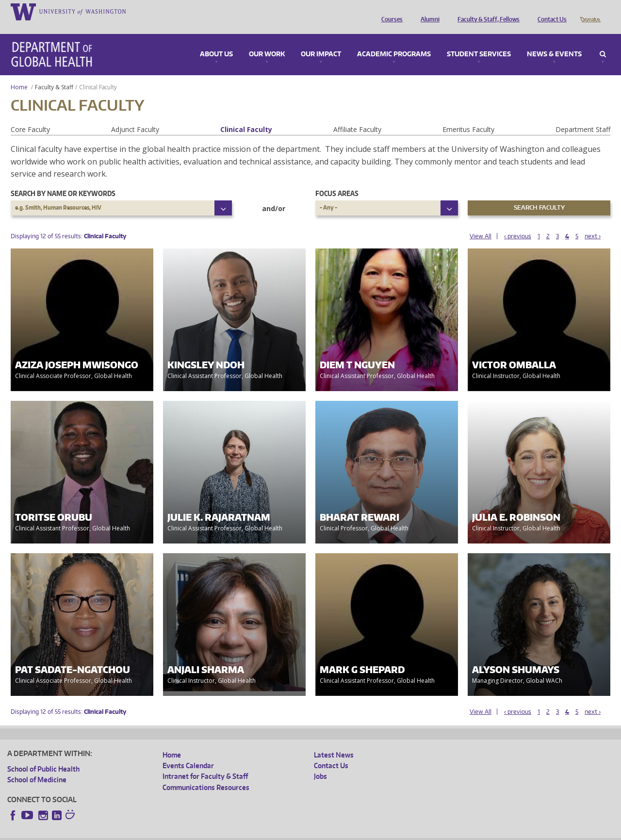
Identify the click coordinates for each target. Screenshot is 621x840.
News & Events (554, 41)
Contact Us (550, 11)
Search (603, 41)
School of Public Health (43, 755)
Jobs (320, 763)
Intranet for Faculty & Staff (205, 763)
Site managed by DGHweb (233, 832)
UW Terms (175, 832)
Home (19, 74)
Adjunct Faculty (135, 116)
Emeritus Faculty (468, 116)
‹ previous (518, 222)
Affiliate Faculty (357, 116)
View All (481, 222)
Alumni (428, 11)
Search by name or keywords (63, 180)
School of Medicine (37, 766)
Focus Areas (337, 180)
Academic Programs (394, 41)
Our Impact (321, 41)
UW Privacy (136, 832)
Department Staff (583, 116)
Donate (590, 11)
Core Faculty (30, 116)
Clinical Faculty (246, 116)
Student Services (479, 41)
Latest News (334, 741)
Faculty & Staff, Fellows (486, 11)
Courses (390, 11)
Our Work (267, 41)
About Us (216, 41)
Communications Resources (206, 774)
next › (593, 222)
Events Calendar (188, 752)
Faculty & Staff (54, 74)
